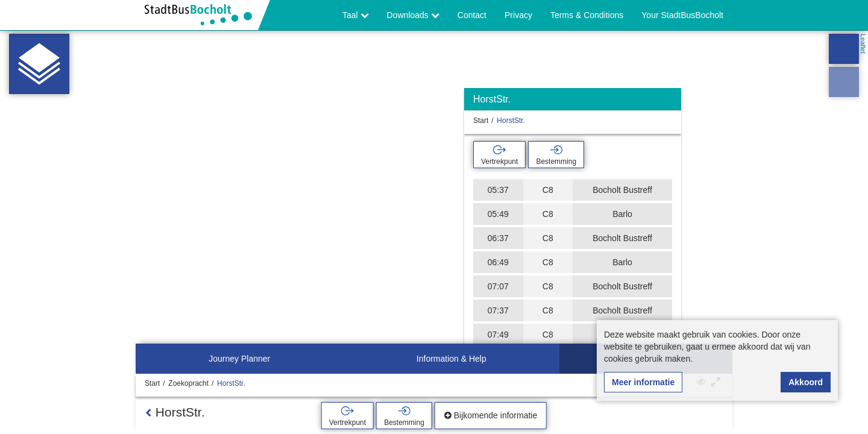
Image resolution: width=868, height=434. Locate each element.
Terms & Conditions (587, 15)
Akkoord (806, 382)
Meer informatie (643, 382)
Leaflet (863, 44)
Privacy (518, 15)
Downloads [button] (413, 15)
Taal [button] (356, 15)
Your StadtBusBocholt (682, 15)
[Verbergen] (671, 102)
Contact (472, 15)
